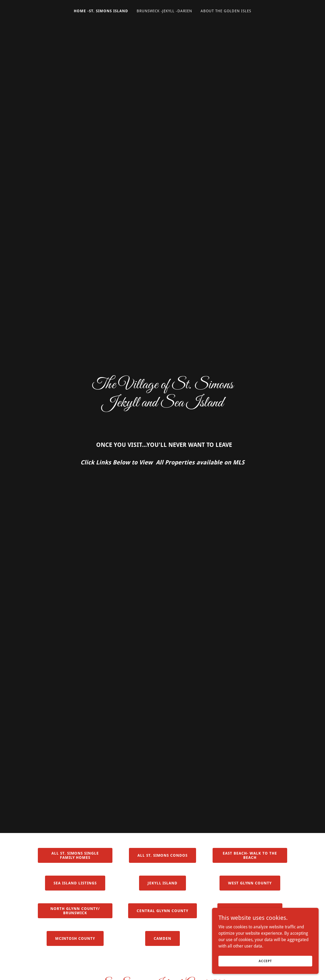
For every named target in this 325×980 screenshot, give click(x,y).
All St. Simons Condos (163, 855)
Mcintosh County (75, 938)
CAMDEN (162, 938)
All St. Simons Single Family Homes (75, 855)
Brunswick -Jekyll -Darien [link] (164, 11)
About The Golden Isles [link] (226, 11)
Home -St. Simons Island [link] (101, 11)
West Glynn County (250, 883)
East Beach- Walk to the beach (250, 855)
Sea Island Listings (75, 883)
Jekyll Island (163, 883)
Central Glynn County (162, 911)
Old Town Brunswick (250, 911)
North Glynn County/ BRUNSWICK (75, 911)
